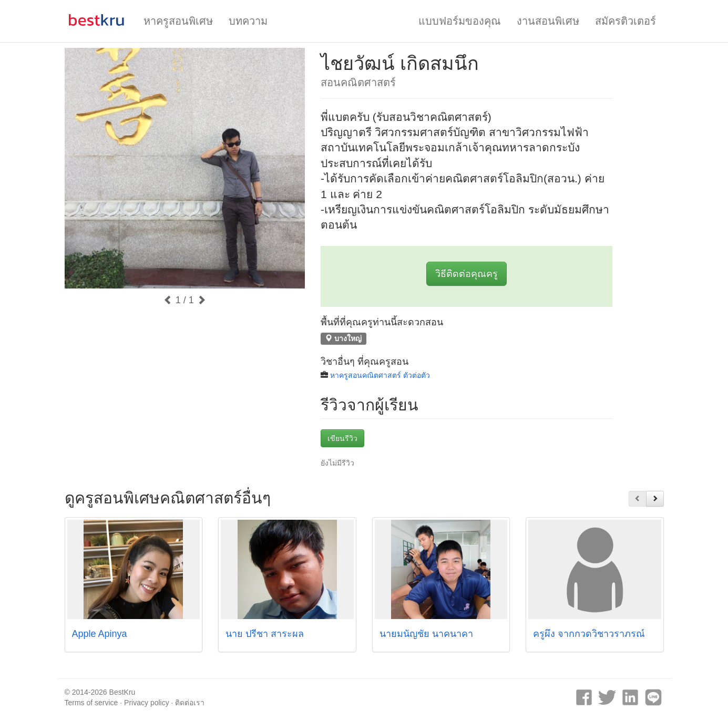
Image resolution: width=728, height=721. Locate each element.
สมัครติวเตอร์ (626, 21)
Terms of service (91, 703)
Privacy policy (147, 703)
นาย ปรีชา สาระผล (265, 634)
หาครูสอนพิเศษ (178, 21)
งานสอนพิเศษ (548, 21)
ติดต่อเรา (190, 703)
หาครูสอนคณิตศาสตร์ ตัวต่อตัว (380, 375)
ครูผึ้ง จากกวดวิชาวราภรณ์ (589, 634)
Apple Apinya (100, 634)
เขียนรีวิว (342, 438)
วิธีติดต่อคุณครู (466, 274)
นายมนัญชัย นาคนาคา (426, 634)
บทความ (248, 21)
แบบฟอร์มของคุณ (460, 21)
